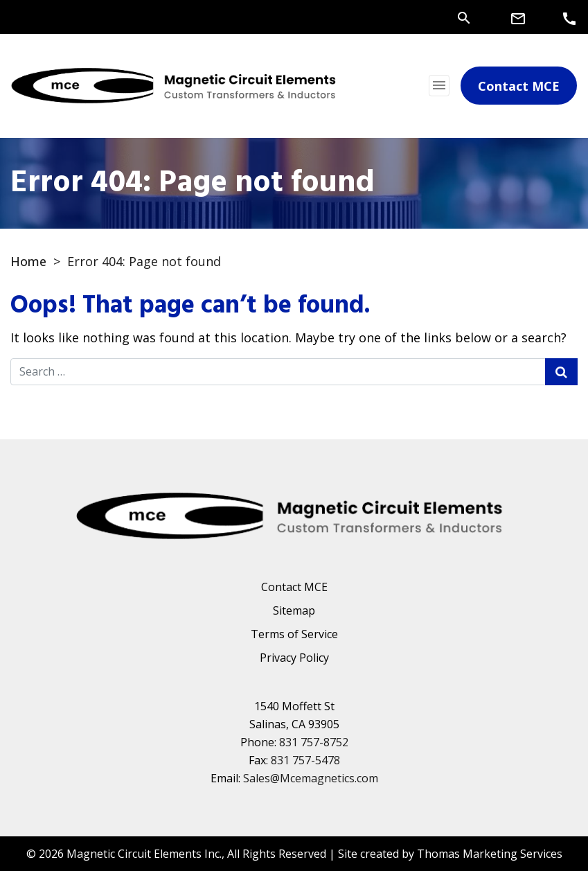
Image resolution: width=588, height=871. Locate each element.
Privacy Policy (294, 658)
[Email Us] (518, 18)
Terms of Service (294, 634)
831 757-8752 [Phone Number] (314, 742)
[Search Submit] (561, 372)
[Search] (464, 17)
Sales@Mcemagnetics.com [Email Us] (311, 778)
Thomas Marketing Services (490, 854)
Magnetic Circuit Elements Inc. (144, 854)
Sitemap (294, 610)
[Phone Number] (569, 18)
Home (28, 261)
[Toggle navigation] (439, 86)
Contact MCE (294, 587)
